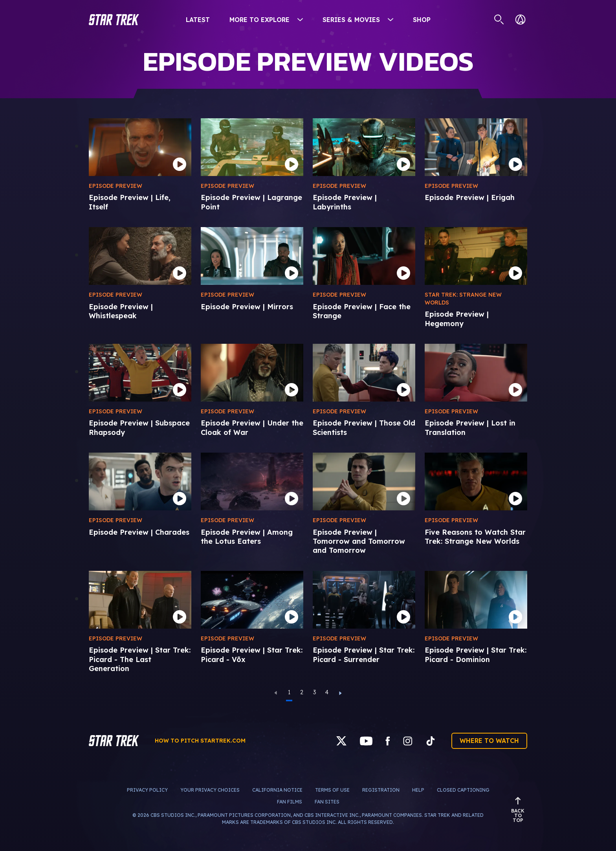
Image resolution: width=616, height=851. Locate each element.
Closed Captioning (463, 790)
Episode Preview (115, 186)
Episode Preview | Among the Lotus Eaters (247, 537)
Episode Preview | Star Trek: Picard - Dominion (476, 655)
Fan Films (290, 802)
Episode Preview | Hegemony (457, 319)
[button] (114, 20)
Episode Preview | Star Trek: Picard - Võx (252, 655)
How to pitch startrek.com (200, 741)
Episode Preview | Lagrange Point (251, 202)
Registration (381, 790)
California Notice (277, 790)
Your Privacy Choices (210, 790)
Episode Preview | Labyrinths (345, 202)
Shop (422, 20)
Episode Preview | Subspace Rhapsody (139, 427)
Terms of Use (332, 790)
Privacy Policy (147, 790)
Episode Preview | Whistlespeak (121, 311)
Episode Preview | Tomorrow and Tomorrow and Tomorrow (359, 541)
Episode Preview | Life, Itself (130, 202)
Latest (198, 20)
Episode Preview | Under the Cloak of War (252, 427)
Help (418, 790)
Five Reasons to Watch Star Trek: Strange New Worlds (475, 537)
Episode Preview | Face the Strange (362, 311)
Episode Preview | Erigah (470, 197)
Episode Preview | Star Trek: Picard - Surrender (364, 655)
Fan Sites (327, 802)
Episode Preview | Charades (139, 532)
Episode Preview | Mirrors (247, 307)
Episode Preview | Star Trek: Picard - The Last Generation (140, 659)
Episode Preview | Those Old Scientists (364, 427)
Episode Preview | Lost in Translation (470, 427)
